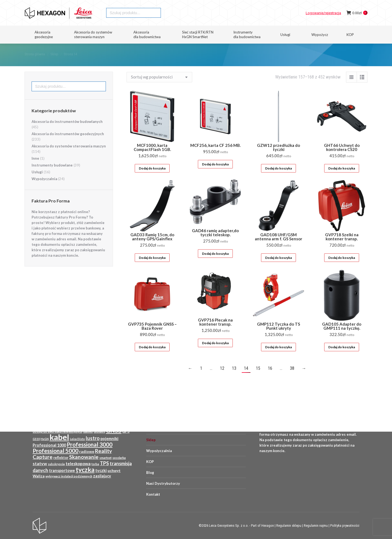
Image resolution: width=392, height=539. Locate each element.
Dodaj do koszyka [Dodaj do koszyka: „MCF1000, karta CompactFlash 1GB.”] (152, 178)
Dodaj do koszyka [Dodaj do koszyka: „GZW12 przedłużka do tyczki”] (278, 178)
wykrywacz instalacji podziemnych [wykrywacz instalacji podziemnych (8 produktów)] (69, 476)
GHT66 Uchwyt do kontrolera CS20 (342, 157)
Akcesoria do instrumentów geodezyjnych (68, 144)
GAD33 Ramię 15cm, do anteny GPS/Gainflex (152, 246)
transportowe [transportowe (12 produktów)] (62, 470)
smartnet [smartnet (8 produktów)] (105, 458)
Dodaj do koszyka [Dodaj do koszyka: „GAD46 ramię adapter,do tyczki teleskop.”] (215, 263)
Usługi (37, 182)
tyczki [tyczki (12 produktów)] (101, 470)
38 (292, 378)
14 (246, 378)
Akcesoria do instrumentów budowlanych (67, 131)
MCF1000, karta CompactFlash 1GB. (152, 157)
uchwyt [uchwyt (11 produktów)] (114, 471)
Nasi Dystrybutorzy (163, 483)
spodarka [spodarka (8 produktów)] (119, 458)
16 (270, 378)
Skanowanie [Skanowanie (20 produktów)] (84, 457)
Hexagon (268, 526)
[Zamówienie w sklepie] (159, 87)
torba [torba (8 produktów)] (95, 464)
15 (258, 378)
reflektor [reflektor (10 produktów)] (61, 458)
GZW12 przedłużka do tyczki (278, 157)
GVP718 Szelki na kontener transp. (342, 246)
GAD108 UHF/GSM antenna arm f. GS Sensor (278, 246)
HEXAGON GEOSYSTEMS (43, 5)
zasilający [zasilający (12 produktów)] (102, 476)
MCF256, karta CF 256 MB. (215, 155)
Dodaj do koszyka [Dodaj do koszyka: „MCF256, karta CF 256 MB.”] (215, 174)
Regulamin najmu (316, 526)
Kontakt (153, 494)
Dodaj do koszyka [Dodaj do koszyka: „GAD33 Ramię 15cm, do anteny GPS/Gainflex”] (152, 267)
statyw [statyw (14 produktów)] (40, 463)
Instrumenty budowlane (52, 175)
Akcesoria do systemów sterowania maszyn (69, 156)
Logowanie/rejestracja (323, 23)
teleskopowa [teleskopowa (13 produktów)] (78, 464)
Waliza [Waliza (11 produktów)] (39, 476)
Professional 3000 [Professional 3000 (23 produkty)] (90, 444)
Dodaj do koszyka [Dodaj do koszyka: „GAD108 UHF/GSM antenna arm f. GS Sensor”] (278, 267)
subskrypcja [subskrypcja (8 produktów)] (56, 464)
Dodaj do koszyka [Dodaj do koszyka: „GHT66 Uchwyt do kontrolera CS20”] (342, 178)
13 (234, 378)
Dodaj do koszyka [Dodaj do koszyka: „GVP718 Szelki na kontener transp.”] (342, 267)
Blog (150, 473)
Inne (35, 168)
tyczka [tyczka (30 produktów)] (85, 470)
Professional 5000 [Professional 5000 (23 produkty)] (56, 451)
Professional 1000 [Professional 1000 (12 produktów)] (49, 445)
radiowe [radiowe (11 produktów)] (87, 452)
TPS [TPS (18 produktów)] (104, 463)
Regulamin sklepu (289, 526)
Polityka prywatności (345, 526)
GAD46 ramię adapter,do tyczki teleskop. (215, 242)
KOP (150, 462)
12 (222, 378)
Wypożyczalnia (44, 189)
